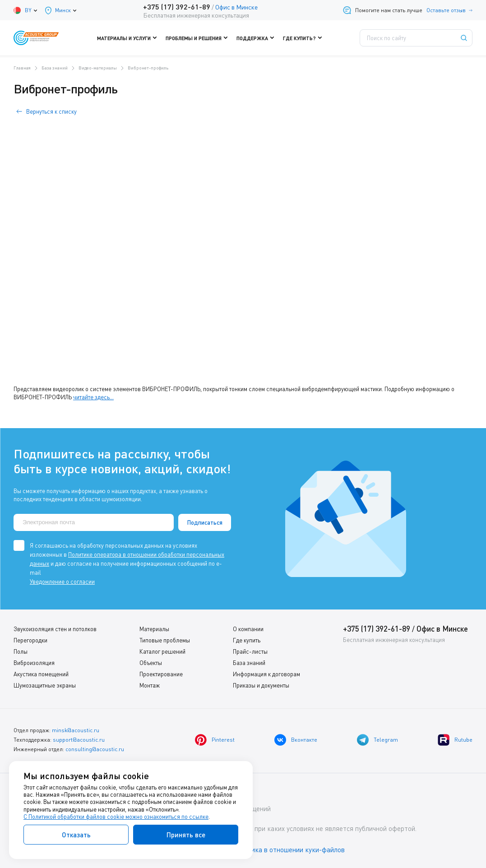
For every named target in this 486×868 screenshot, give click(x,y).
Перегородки (30, 640)
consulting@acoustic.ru (95, 749)
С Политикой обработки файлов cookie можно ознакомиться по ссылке (116, 817)
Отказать (76, 835)
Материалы (154, 629)
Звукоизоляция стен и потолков (55, 629)
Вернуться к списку (51, 111)
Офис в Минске (236, 7)
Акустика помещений (41, 674)
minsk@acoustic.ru (76, 730)
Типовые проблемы (165, 640)
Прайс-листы (250, 651)
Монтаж (150, 685)
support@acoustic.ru (79, 740)
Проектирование (161, 674)
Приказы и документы (261, 685)
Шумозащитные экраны (45, 685)
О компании (248, 629)
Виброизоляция (34, 663)
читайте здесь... (93, 397)
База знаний (249, 663)
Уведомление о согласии (62, 582)
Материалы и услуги (129, 38)
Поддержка (257, 38)
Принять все (186, 835)
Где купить (247, 640)
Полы (21, 651)
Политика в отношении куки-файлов (288, 850)
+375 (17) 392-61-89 (177, 7)
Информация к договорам (266, 674)
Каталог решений (162, 651)
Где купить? (305, 38)
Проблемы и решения (199, 38)
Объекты (151, 663)
